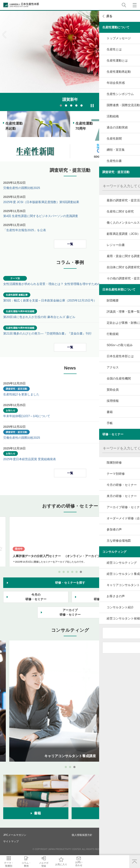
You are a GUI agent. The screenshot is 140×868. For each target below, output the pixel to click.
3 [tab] (71, 105)
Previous (4, 35)
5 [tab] (82, 105)
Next (136, 35)
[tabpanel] (70, 61)
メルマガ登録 (65, 864)
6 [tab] (81, 572)
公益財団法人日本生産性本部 (21, 5)
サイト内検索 (124, 5)
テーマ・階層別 (13, 864)
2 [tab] (66, 105)
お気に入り (90, 864)
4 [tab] (76, 105)
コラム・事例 (39, 864)
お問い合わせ (116, 864)
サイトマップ (11, 841)
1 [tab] (61, 105)
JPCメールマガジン (15, 835)
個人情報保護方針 (82, 835)
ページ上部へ (135, 862)
